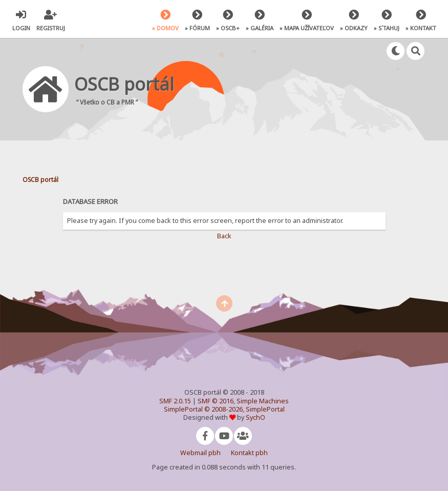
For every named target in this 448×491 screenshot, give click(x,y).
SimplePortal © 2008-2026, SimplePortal (224, 409)
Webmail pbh (200, 453)
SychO (255, 417)
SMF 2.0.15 (175, 401)
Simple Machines (263, 401)
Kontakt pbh (249, 453)
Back (224, 236)
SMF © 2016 (216, 401)
